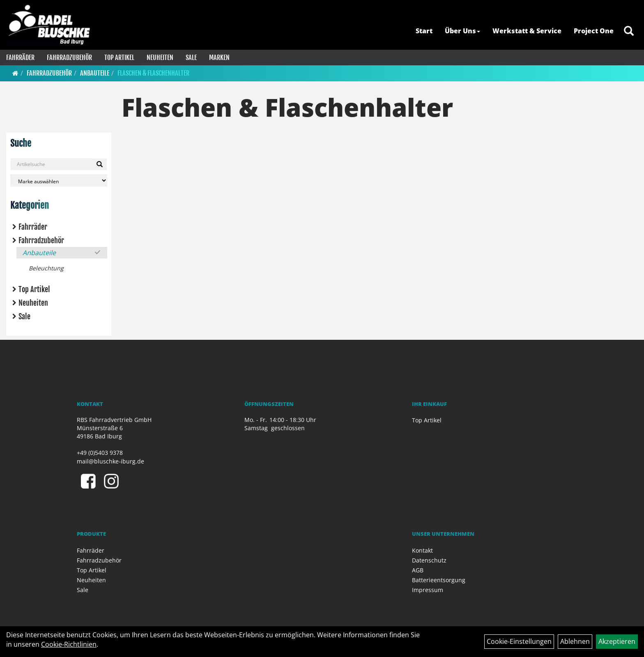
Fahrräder (20, 58)
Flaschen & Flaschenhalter (153, 73)
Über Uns (462, 31)
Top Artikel (119, 58)
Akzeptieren (617, 641)
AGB (418, 570)
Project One (594, 31)
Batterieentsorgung (439, 580)
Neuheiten (160, 58)
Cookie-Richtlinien (69, 644)
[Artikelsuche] (629, 31)
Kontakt (422, 550)
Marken (219, 58)
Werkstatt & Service (527, 31)
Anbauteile (95, 73)
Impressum (428, 590)
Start (424, 31)
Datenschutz (429, 560)
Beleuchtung (46, 268)
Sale (191, 58)
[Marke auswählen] (59, 181)
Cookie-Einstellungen (519, 641)
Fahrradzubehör (69, 58)
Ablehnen (575, 641)
